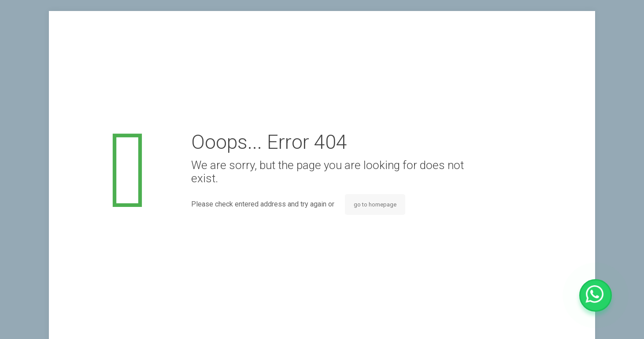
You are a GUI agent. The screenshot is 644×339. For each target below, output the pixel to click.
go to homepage (375, 205)
